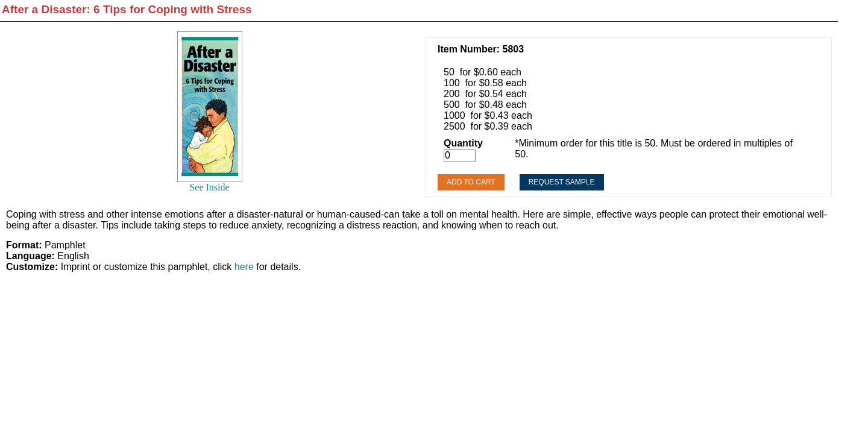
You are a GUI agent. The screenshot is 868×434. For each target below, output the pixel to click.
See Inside (209, 187)
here (244, 267)
